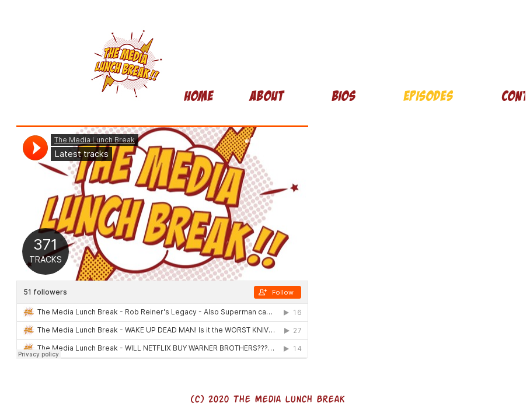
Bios (344, 96)
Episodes (428, 96)
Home (198, 96)
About (266, 96)
